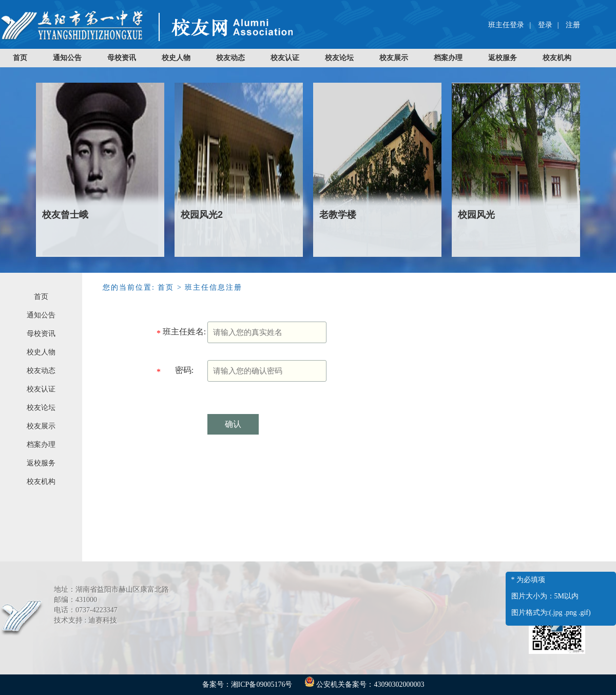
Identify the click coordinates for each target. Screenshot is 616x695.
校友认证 (285, 58)
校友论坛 (339, 58)
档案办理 (448, 58)
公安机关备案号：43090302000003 (364, 684)
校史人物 (176, 58)
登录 (545, 25)
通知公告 (67, 58)
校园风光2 (202, 215)
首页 (20, 58)
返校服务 (503, 58)
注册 (573, 25)
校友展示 (394, 58)
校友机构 (557, 58)
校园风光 (476, 215)
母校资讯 (122, 58)
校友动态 (230, 58)
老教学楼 (338, 215)
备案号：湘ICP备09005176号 (247, 684)
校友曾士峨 (65, 215)
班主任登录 (506, 25)
